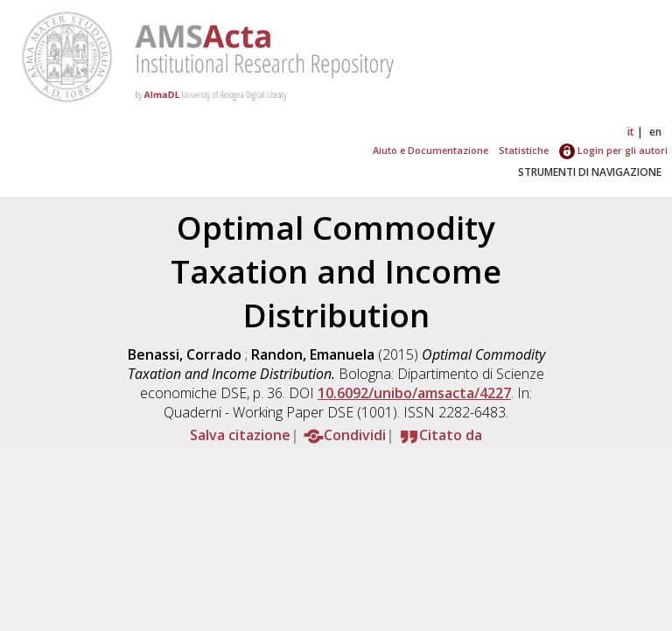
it (631, 132)
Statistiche (524, 150)
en (655, 132)
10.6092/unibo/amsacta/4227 (414, 393)
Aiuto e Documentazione (430, 150)
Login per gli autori (613, 150)
